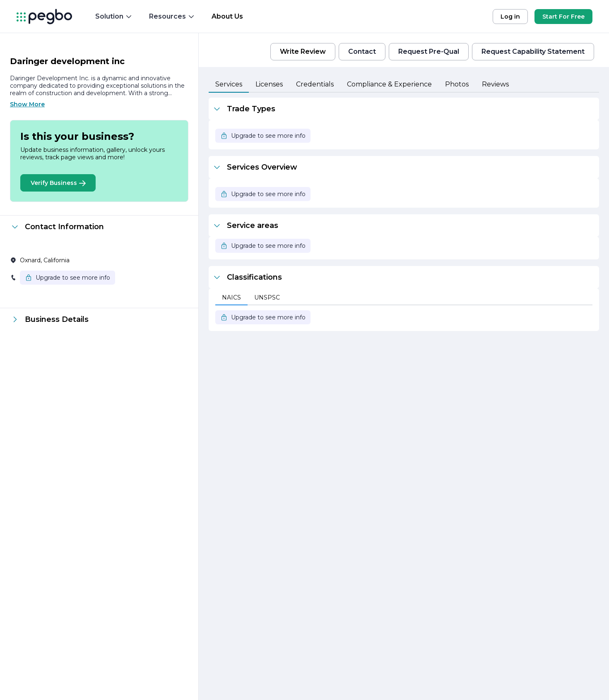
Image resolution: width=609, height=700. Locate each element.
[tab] (229, 85)
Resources (172, 16)
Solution (114, 16)
